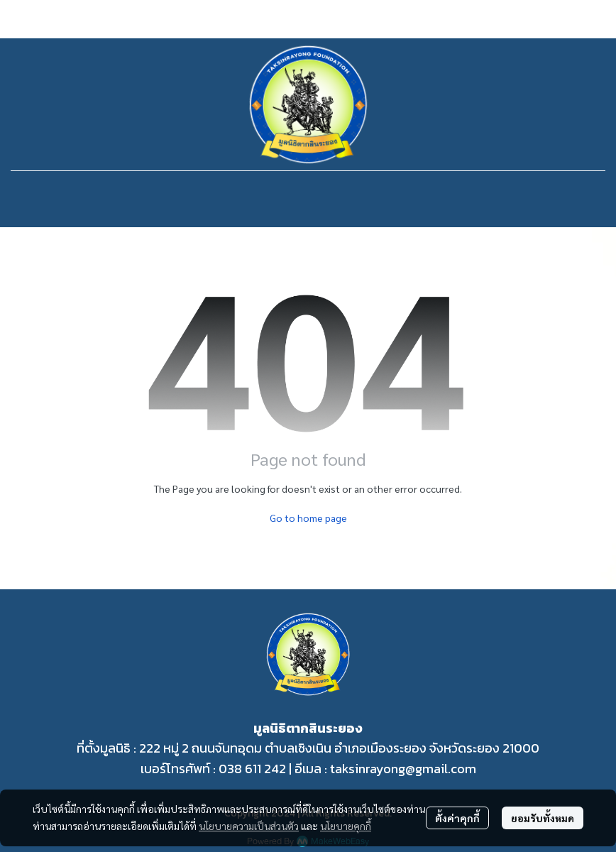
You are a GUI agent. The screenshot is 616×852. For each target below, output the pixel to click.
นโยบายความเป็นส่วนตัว (249, 826)
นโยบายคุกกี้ (346, 826)
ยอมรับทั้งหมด (543, 818)
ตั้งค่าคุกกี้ (457, 818)
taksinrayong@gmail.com (403, 769)
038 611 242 (252, 769)
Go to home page (308, 518)
